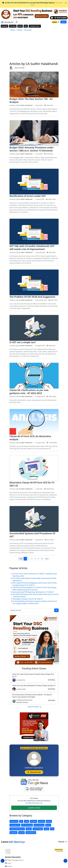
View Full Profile (20, 68)
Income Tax (14, 821)
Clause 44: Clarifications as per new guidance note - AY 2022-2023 (29, 392)
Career (49, 821)
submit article (34, 808)
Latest (13, 842)
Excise (46, 829)
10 (42, 559)
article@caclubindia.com (34, 803)
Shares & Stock (39, 825)
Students (33, 821)
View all (63, 842)
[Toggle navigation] (17, 22)
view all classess (34, 707)
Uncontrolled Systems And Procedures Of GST (32, 535)
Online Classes (34, 668)
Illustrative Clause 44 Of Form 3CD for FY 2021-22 (32, 484)
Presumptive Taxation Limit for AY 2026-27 (28, 599)
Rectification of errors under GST (28, 196)
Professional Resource (17, 829)
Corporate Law (15, 825)
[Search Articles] (32, 610)
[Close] (66, 3)
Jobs (26, 26)
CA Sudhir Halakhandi (24, 105)
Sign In (63, 22)
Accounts (42, 821)
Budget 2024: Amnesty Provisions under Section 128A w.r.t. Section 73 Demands (32, 149)
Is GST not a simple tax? (23, 342)
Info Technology (27, 825)
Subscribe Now (34, 772)
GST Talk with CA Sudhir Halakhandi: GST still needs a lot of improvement (32, 248)
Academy (4, 26)
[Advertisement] (34, 48)
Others (29, 829)
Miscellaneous (31, 833)
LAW (52, 829)
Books (20, 26)
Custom (21, 833)
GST (21, 821)
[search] (56, 610)
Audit (26, 821)
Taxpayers (14, 833)
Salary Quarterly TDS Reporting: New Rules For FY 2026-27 (33, 592)
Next (47, 559)
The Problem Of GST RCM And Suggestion (32, 297)
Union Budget (38, 829)
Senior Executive (13, 857)
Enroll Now (51, 680)
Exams (48, 825)
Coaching (13, 26)
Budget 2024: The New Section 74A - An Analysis (31, 100)
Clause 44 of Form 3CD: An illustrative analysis (30, 438)
